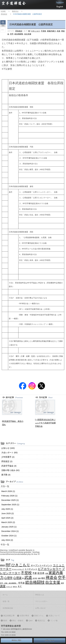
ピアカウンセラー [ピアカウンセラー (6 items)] (50, 569)
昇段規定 (4, 14)
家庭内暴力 (51, 31)
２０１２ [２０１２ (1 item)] (9, 587)
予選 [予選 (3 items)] (35, 573)
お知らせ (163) (8, 448)
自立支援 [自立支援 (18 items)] (53, 582)
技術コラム (39, 616)
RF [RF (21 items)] (8, 565)
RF (29, 31)
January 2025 (9, 527)
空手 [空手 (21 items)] (62, 577)
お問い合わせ (40, 608)
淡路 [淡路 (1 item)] (39, 578)
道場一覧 (6, 601)
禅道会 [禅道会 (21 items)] (51, 577)
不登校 (43, 31)
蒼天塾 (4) (6, 475)
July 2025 (7, 509)
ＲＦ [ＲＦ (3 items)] (20, 586)
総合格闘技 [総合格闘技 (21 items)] (35, 582)
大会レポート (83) (9, 452)
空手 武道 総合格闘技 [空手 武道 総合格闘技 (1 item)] (9, 583)
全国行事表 (24, 616)
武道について (54, 616)
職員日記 (15, 11)
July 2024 (7, 540)
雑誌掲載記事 (9, 616)
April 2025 (7, 518)
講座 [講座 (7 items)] (3, 586)
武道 (59, 31)
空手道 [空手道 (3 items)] (21, 583)
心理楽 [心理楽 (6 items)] (17, 578)
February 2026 (9, 496)
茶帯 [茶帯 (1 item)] (62, 583)
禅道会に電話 (16, 640)
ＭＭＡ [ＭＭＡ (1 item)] (15, 587)
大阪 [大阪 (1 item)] (47, 573)
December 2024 (10, 531)
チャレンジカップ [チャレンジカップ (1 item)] (18, 569)
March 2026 (8, 491)
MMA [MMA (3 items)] (2, 565)
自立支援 (28, 34)
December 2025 (10, 500)
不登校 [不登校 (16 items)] (26, 573)
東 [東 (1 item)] (23, 578)
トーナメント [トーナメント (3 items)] (31, 569)
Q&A (31, 621)
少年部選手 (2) (8, 457)
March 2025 (8, 522)
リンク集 (54, 621)
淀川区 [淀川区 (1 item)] (35, 578)
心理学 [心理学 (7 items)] (8, 578)
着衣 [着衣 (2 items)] (43, 578)
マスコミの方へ (41, 601)
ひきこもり (36, 31)
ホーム (5, 595)
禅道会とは (40, 595)
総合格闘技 (19, 34)
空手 (12, 34)
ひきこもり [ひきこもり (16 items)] (21, 565)
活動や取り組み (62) (10, 470)
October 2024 (9, 536)
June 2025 (8, 513)
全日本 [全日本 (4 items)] (41, 573)
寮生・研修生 (18, 621)
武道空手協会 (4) (9, 466)
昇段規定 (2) (7, 461)
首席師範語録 (8, 608)
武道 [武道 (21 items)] (28, 577)
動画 (5, 621)
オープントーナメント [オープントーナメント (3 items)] (42, 565)
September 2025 (10, 505)
